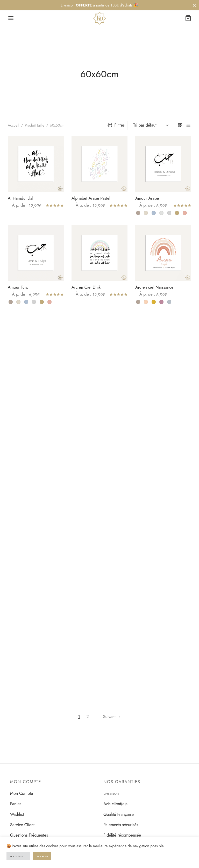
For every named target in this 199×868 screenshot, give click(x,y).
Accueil (13, 125)
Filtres (116, 125)
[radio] (138, 213)
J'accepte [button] (42, 856)
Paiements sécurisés (121, 825)
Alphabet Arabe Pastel (91, 198)
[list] (188, 125)
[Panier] (188, 18)
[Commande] (150, 125)
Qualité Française (119, 814)
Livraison (111, 793)
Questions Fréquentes (29, 835)
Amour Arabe (147, 198)
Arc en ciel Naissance (154, 287)
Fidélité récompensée (122, 835)
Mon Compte (22, 793)
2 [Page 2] (87, 717)
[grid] (180, 125)
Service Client (22, 825)
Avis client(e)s (115, 804)
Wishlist (17, 814)
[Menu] (11, 18)
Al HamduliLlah (21, 198)
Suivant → (112, 717)
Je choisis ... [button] (18, 856)
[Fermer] (194, 5)
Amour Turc (18, 287)
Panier (16, 804)
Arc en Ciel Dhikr (87, 287)
